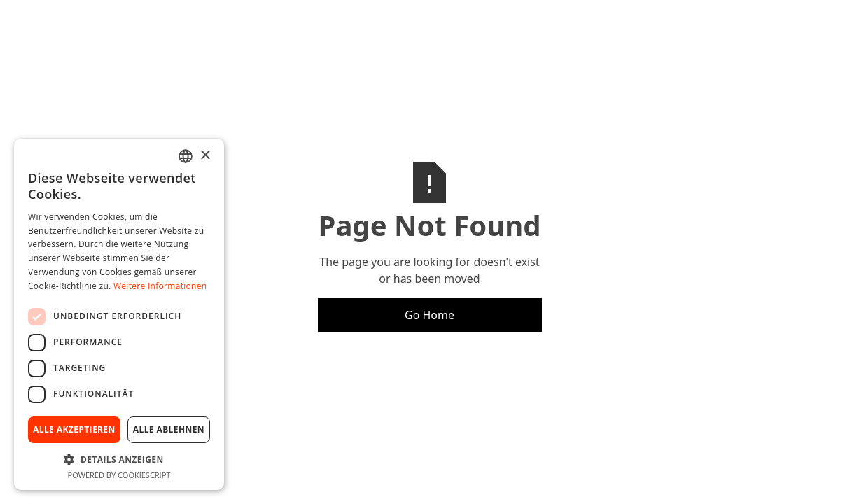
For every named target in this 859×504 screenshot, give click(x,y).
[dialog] (119, 314)
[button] (119, 459)
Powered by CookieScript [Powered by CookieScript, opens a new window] (119, 475)
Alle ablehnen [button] (169, 429)
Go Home (429, 315)
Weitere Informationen (160, 286)
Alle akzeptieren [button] (74, 429)
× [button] (205, 156)
